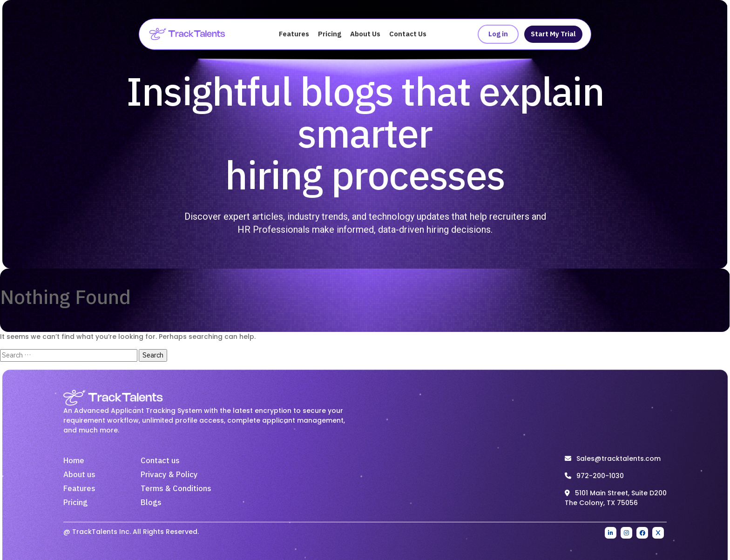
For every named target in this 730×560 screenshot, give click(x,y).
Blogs (151, 503)
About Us (365, 34)
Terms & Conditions (176, 489)
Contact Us (408, 34)
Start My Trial (553, 34)
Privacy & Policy (169, 475)
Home (74, 461)
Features (294, 34)
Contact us (160, 461)
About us (79, 475)
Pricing (330, 34)
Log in (498, 34)
